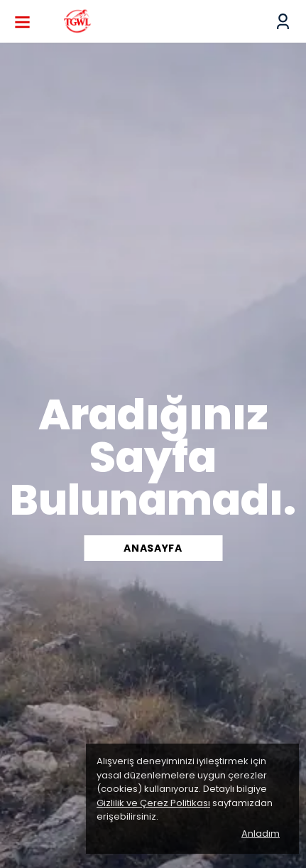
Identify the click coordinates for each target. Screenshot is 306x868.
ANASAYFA (153, 548)
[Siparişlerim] (283, 22)
